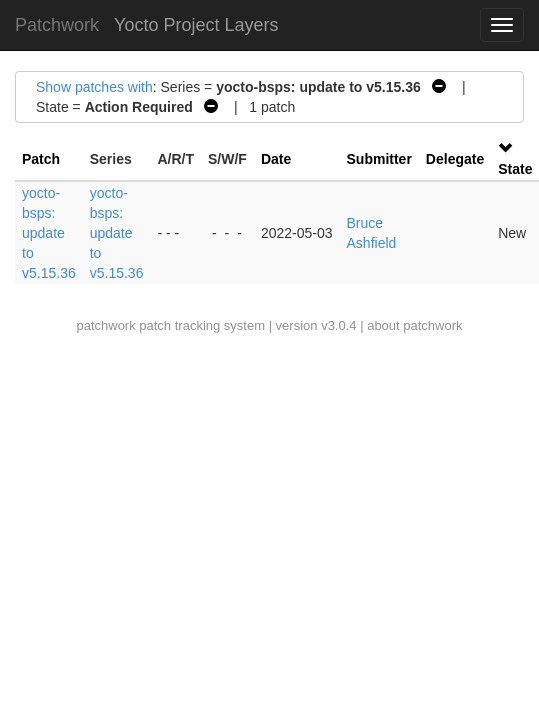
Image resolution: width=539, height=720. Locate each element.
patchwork (105, 325)
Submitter (379, 159)
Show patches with (94, 87)
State (515, 169)
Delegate (455, 159)
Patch (41, 159)
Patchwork (57, 25)
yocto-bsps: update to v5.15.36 (49, 233)
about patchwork (414, 325)
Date (276, 159)
